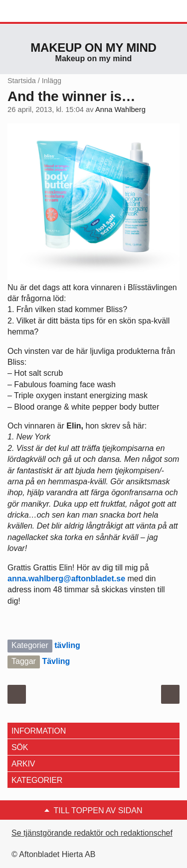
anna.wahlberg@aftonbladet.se (66, 579)
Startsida (22, 81)
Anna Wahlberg (120, 109)
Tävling (56, 661)
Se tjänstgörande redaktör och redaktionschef (92, 833)
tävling (67, 645)
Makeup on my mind (93, 48)
